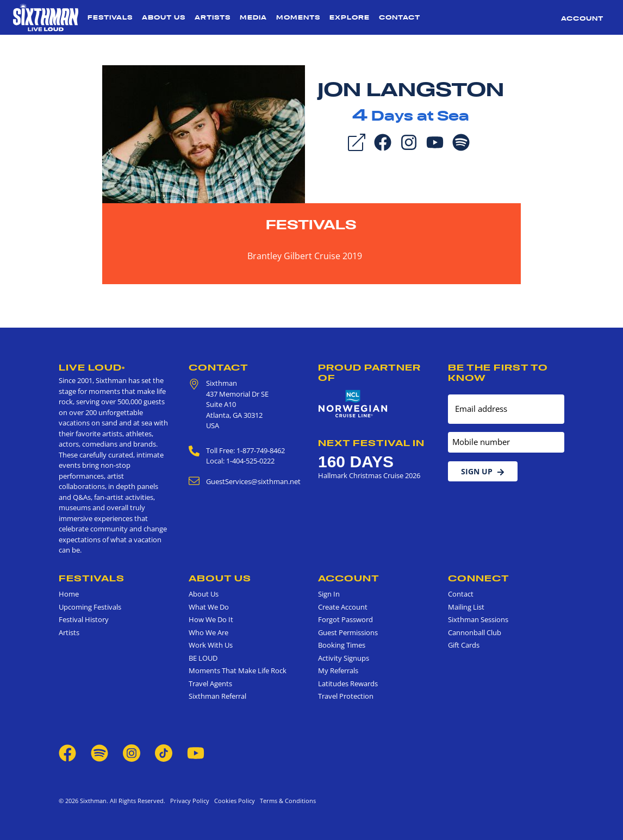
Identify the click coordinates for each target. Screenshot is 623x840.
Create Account (343, 607)
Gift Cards (464, 645)
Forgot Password (345, 619)
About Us (164, 17)
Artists (213, 17)
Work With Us (211, 645)
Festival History (84, 619)
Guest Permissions (348, 632)
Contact (400, 17)
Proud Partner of (369, 372)
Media (253, 17)
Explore (350, 17)
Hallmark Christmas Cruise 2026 (369, 475)
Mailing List (466, 607)
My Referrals (338, 670)
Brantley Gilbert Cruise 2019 (305, 256)
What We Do (209, 607)
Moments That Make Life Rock (238, 670)
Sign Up (483, 471)
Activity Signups (344, 658)
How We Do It (211, 619)
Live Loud (92, 367)
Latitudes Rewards (348, 684)
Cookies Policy (233, 801)
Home (69, 594)
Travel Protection (346, 696)
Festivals (110, 17)
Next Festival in (371, 443)
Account (582, 18)
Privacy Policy (190, 801)
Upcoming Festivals (90, 607)
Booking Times (342, 645)
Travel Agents (210, 684)
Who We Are (208, 632)
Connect (479, 578)
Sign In (329, 594)
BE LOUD (203, 658)
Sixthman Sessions (478, 619)
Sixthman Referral (217, 696)
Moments (298, 17)
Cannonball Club (475, 632)
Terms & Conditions (286, 801)
